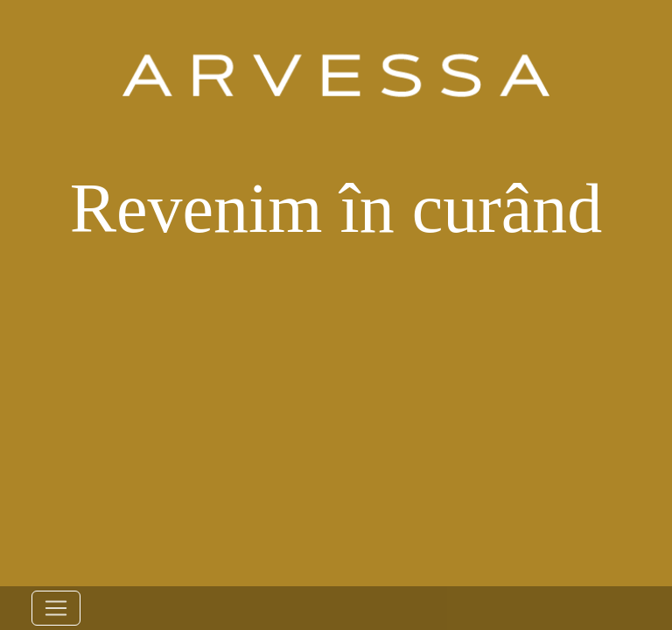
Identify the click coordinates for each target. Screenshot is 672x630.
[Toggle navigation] (56, 608)
